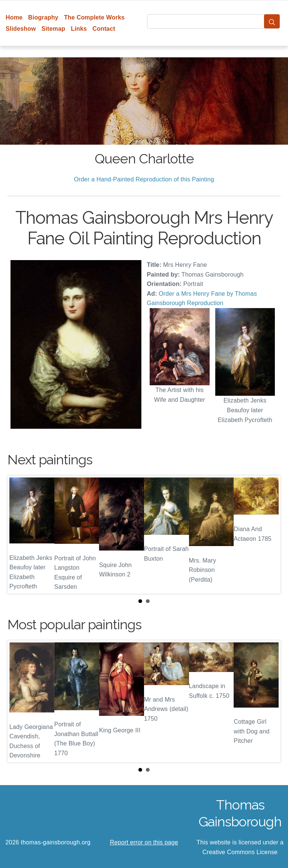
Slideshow (21, 29)
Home (14, 17)
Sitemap (53, 29)
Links (79, 29)
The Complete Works (94, 17)
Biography (43, 17)
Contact (104, 29)
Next (269, 535)
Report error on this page (144, 842)
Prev (19, 535)
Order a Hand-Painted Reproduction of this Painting (144, 179)
